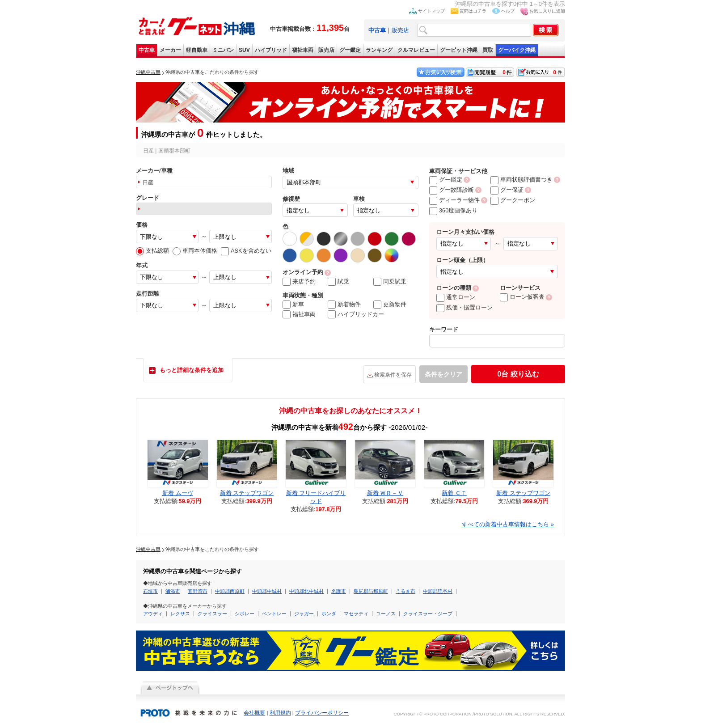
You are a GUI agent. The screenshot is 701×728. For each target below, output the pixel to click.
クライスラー (212, 614)
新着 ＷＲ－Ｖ (385, 493)
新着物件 (344, 305)
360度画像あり (453, 210)
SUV (244, 50)
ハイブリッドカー (356, 314)
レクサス (180, 614)
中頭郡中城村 (267, 591)
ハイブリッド (271, 50)
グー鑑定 (350, 50)
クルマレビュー (416, 50)
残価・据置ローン (465, 307)
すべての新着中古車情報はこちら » (508, 524)
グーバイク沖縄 (517, 50)
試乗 (338, 282)
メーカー (170, 50)
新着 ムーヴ (178, 493)
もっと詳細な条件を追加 (192, 370)
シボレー (245, 614)
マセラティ (356, 614)
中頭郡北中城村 (306, 591)
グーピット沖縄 (459, 50)
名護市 (339, 591)
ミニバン (223, 50)
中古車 (147, 50)
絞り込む (518, 374)
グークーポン (513, 200)
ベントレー (274, 614)
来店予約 (299, 282)
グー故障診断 (452, 190)
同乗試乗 (390, 282)
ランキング (379, 50)
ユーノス (386, 614)
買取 (488, 50)
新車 (293, 305)
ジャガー (304, 614)
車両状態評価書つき (522, 180)
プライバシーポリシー (322, 713)
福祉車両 (303, 50)
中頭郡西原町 (230, 591)
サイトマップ (431, 11)
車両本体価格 (195, 251)
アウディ (153, 614)
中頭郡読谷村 (438, 591)
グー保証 (507, 190)
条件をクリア (443, 374)
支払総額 (152, 251)
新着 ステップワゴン (247, 493)
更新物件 (390, 305)
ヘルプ (508, 11)
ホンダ (329, 614)
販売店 (400, 30)
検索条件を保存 (393, 375)
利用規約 (280, 713)
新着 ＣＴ (454, 493)
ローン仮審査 (522, 297)
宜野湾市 (198, 591)
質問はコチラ (473, 11)
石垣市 (150, 591)
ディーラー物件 (454, 200)
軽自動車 (197, 50)
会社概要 (254, 713)
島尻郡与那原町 (371, 591)
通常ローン (456, 297)
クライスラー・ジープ (428, 614)
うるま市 (405, 591)
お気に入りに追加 (547, 11)
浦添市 (173, 591)
